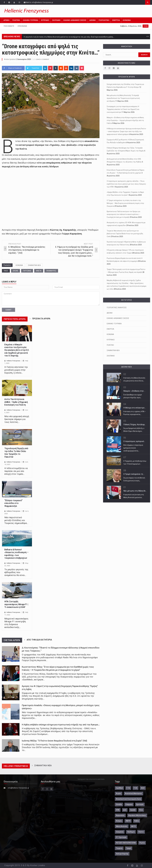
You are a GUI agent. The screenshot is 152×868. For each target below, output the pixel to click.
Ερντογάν (140, 804)
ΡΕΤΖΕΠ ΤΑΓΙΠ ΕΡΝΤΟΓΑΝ (126, 843)
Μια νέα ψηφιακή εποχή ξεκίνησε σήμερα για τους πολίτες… (17, 419)
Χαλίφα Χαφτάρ (122, 854)
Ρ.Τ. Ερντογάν (121, 837)
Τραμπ (129, 848)
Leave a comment (42, 59)
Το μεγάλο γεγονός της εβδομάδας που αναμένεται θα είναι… (16, 572)
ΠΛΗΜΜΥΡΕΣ (51, 271)
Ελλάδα (119, 804)
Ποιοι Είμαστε (9, 26)
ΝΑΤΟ (133, 826)
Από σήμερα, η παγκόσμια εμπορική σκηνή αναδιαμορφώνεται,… (133, 448)
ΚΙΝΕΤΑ (39, 271)
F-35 (135, 788)
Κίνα (141, 810)
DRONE (15, 271)
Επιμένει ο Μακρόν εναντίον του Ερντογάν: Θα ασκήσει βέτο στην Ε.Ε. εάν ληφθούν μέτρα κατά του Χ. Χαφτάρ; (17, 350)
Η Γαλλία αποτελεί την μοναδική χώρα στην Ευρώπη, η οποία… (16, 370)
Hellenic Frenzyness (13, 361)
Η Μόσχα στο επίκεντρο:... (135, 408)
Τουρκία (119, 848)
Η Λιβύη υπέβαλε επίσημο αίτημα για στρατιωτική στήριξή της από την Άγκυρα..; (61, 725)
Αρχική (6, 20)
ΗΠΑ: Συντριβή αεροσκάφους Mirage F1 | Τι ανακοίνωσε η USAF (16, 604)
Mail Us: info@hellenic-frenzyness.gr (38, 2)
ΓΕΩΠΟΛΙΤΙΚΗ (104, 20)
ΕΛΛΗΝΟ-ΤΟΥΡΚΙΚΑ (31, 20)
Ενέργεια (129, 804)
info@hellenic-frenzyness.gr (18, 788)
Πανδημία (131, 832)
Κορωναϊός (120, 815)
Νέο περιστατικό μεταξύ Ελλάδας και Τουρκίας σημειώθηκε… (16, 520)
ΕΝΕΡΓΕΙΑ (116, 20)
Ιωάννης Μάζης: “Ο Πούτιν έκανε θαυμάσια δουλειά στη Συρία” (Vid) (54, 741)
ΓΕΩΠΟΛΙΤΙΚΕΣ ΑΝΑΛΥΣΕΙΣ (117, 308)
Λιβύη (137, 821)
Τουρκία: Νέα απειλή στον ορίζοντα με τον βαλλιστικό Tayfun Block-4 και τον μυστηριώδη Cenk (125, 234)
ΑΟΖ (143, 788)
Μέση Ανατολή (122, 826)
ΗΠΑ (118, 810)
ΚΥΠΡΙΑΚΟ (45, 20)
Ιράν (125, 810)
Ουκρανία (120, 832)
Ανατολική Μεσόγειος (134, 793)
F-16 (128, 788)
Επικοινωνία (22, 26)
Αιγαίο (119, 793)
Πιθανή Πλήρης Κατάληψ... (135, 425)
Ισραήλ (133, 810)
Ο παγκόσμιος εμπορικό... (134, 441)
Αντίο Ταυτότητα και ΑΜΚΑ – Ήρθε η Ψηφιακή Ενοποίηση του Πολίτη (16, 402)
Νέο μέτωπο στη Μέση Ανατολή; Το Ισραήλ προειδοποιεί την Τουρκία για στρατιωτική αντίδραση (123, 98)
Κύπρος (119, 821)
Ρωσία (142, 843)
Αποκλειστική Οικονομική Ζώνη (128, 799)
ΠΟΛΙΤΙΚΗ (16, 20)
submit (8, 310)
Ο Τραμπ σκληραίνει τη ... (134, 474)
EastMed (119, 788)
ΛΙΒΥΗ (128, 821)
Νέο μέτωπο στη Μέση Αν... (135, 491)
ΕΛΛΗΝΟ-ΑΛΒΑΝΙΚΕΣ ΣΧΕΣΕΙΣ (75, 20)
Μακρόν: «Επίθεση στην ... (134, 391)
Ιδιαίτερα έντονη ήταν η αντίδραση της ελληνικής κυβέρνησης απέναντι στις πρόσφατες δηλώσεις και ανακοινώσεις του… (77, 37)
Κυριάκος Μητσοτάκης (137, 815)
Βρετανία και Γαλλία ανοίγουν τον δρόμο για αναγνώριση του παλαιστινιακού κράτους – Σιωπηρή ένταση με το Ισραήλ (123, 214)
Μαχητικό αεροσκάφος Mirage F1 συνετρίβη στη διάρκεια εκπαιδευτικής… (16, 623)
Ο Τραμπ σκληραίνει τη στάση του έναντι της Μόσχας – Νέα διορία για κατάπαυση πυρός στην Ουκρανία (125, 203)
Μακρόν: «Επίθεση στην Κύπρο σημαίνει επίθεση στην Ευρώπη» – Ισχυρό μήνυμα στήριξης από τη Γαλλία (125, 120)
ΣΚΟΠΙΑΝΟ (56, 20)
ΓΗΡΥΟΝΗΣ (27, 271)
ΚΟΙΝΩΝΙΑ (127, 20)
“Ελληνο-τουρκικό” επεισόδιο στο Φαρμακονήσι (13, 503)
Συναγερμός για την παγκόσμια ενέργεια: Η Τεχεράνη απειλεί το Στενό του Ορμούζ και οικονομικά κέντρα (123, 109)
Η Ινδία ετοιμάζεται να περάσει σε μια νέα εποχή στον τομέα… (16, 471)
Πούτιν (141, 832)
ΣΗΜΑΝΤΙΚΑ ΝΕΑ (34, 265)
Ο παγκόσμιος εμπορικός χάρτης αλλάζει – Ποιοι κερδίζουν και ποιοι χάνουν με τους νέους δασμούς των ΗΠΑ (126, 184)
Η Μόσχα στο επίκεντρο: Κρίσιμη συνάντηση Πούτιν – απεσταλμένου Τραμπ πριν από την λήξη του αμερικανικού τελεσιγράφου (126, 131)
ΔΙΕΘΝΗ (92, 20)
